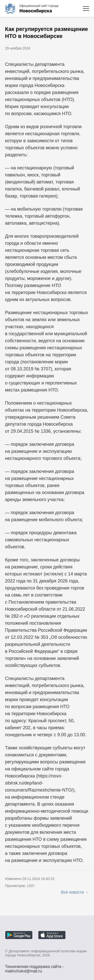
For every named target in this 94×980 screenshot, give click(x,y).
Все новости (72, 892)
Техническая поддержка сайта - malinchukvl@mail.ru (34, 967)
